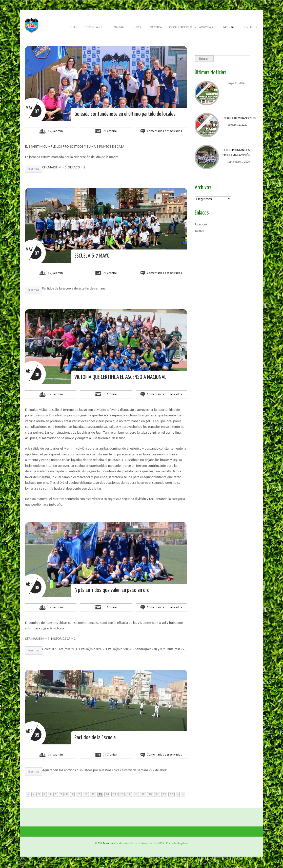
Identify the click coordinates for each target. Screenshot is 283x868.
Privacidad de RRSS (152, 843)
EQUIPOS (137, 27)
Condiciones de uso (126, 843)
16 (122, 794)
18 (136, 794)
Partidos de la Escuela (95, 738)
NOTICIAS (229, 27)
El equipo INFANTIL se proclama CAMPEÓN (237, 152)
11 (86, 794)
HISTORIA (118, 27)
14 (107, 794)
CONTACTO (250, 27)
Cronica (112, 131)
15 (114, 794)
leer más (34, 169)
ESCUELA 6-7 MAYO (92, 256)
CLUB (73, 27)
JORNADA (156, 27)
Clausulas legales (176, 843)
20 (150, 794)
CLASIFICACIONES (180, 29)
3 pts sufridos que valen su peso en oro (112, 590)
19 (143, 794)
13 (100, 794)
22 (164, 794)
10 (79, 794)
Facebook (201, 224)
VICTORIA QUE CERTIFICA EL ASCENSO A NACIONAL (120, 377)
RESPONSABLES (94, 27)
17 (129, 794)
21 (157, 794)
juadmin (57, 131)
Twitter (199, 231)
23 (171, 794)
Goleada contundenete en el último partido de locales (125, 114)
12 (93, 794)
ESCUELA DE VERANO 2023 (239, 118)
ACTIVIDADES (208, 27)
